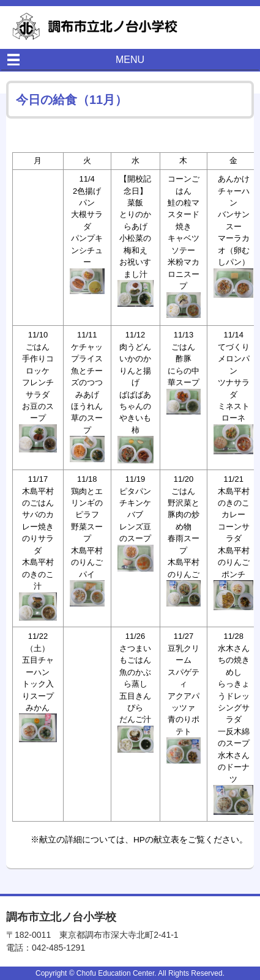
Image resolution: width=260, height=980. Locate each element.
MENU (130, 60)
